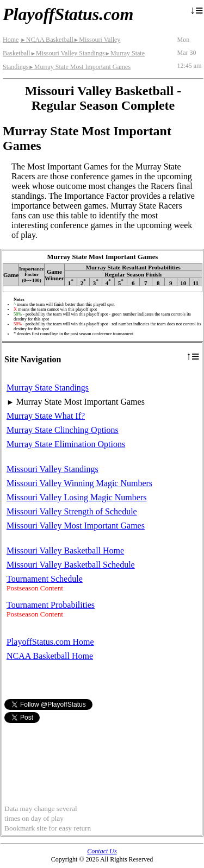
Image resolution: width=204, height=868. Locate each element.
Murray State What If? (46, 416)
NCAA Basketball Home (50, 656)
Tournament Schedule (45, 579)
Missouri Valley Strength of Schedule (72, 511)
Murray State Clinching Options (63, 430)
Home (11, 40)
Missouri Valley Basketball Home (65, 551)
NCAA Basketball (47, 40)
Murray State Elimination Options (66, 444)
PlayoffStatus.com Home (50, 642)
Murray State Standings (48, 388)
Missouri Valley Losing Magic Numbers (76, 497)
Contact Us (102, 851)
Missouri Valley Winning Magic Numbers (79, 483)
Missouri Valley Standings (68, 53)
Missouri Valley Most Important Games (76, 526)
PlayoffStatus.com (68, 14)
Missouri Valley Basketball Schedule (71, 565)
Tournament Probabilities (51, 605)
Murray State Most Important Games (79, 67)
